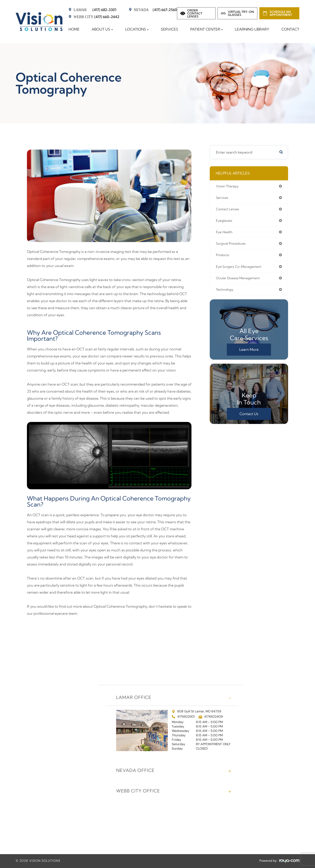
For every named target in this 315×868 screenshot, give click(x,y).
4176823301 (186, 717)
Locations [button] (137, 29)
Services (169, 29)
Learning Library (252, 29)
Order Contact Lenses (195, 13)
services (223, 198)
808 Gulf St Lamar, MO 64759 (196, 711)
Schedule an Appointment (281, 13)
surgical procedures (233, 246)
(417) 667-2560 (155, 10)
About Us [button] (102, 29)
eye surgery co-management (241, 269)
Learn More (249, 353)
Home (74, 29)
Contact (290, 29)
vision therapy (229, 186)
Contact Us (249, 418)
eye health (225, 234)
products (223, 257)
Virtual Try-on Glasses (241, 13)
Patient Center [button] (207, 29)
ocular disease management (240, 281)
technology (226, 293)
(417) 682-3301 (95, 10)
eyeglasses (225, 222)
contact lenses (229, 210)
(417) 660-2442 (96, 17)
